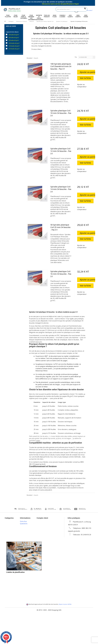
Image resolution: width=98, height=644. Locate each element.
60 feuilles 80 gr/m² (14, 37)
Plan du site (24, 599)
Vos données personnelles (25, 546)
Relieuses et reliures (22, 21)
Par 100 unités (12, 59)
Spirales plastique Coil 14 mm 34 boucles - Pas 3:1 (61, 189)
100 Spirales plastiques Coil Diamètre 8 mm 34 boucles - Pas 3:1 (61, 66)
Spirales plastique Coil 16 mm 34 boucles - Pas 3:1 (61, 274)
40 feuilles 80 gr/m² (14, 34)
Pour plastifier (8, 16)
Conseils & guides (62, 16)
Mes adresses (42, 530)
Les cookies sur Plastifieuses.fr (26, 541)
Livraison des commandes (25, 566)
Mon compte (78, 16)
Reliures (32, 21)
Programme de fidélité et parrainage (25, 586)
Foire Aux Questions (24, 606)
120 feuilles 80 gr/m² (14, 46)
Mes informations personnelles (48, 533)
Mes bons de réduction (45, 536)
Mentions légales (26, 532)
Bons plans (55, 16)
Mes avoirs (41, 527)
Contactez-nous (26, 529)
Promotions (24, 521)
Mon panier (86, 16)
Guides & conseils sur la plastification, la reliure (26, 554)
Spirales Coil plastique (62, 21)
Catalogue (11, 21)
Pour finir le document (23, 16)
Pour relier (16, 16)
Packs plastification (25, 561)
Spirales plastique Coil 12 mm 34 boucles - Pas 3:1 (61, 151)
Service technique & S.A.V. (24, 579)
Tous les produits (47, 16)
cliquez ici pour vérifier (65, 633)
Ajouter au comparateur (82, 85)
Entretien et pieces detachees (39, 16)
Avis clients (70, 16)
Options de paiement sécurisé (24, 572)
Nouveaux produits (24, 525)
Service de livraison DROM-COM (26, 594)
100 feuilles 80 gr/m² (14, 43)
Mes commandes (43, 524)
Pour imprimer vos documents (31, 16)
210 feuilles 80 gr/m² (14, 49)
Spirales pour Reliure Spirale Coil (45, 21)
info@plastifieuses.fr (86, 538)
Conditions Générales (24, 536)
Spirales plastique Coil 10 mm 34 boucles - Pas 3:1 (61, 113)
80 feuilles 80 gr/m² (14, 40)
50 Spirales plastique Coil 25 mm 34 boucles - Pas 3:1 (60, 227)
